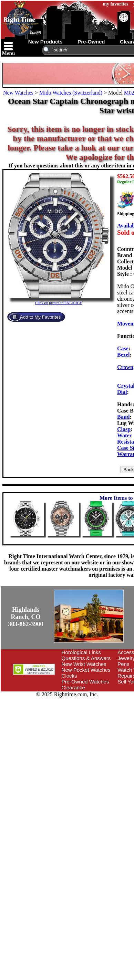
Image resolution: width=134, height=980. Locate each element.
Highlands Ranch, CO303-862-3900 (26, 617)
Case (123, 348)
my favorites (115, 4)
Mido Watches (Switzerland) (71, 93)
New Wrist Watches (84, 664)
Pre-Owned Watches (85, 682)
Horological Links (81, 652)
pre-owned (91, 42)
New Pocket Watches (86, 670)
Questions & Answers (86, 658)
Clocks (69, 676)
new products (45, 42)
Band (123, 417)
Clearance (73, 687)
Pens (123, 664)
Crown (125, 367)
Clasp (124, 429)
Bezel (123, 355)
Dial (122, 392)
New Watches (18, 93)
